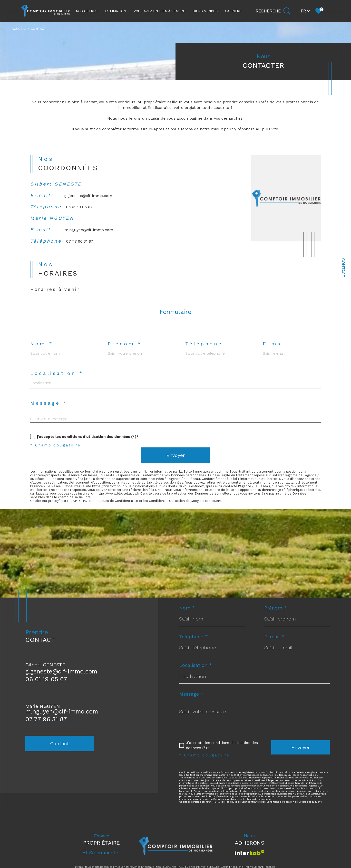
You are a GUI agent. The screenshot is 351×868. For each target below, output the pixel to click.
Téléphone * (194, 645)
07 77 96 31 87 (81, 246)
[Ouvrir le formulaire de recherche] (273, 11)
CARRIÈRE (233, 11)
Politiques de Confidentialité (118, 508)
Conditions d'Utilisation (170, 508)
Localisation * (57, 380)
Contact (343, 268)
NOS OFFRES (87, 11)
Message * (49, 410)
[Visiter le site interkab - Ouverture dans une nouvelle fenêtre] (249, 862)
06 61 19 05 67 (80, 211)
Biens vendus (205, 11)
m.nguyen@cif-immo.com (89, 234)
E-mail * (274, 645)
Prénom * (125, 350)
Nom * (42, 350)
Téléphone (204, 350)
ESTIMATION (116, 11)
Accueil (19, 29)
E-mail (275, 350)
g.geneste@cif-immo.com (88, 199)
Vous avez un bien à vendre (159, 11)
